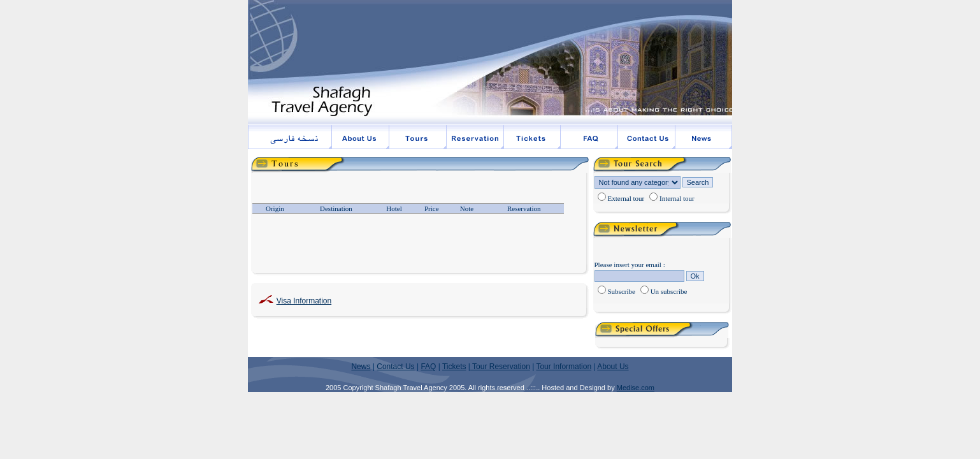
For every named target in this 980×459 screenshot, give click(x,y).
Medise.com (636, 388)
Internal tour (677, 198)
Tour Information (564, 367)
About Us (613, 367)
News (361, 367)
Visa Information (304, 301)
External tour (626, 198)
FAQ (428, 367)
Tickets (454, 367)
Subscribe (622, 291)
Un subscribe (669, 291)
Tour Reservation (500, 367)
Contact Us (395, 367)
